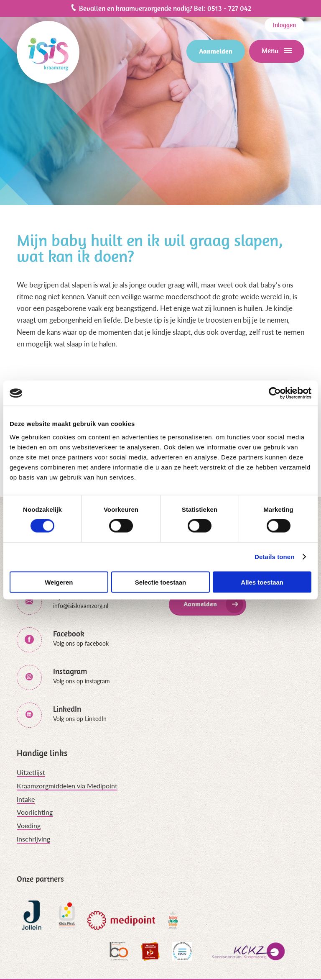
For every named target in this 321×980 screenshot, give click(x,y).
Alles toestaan (262, 582)
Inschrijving (33, 839)
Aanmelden (216, 51)
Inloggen (284, 25)
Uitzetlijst (31, 772)
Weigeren (59, 582)
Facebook (69, 634)
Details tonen (274, 557)
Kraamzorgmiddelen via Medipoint (67, 786)
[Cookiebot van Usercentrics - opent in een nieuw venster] (275, 393)
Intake (26, 799)
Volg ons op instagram (82, 681)
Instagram (70, 671)
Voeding (29, 825)
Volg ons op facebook (81, 643)
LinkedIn (67, 709)
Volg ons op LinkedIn (80, 719)
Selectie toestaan (161, 582)
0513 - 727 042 (229, 8)
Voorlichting (35, 812)
